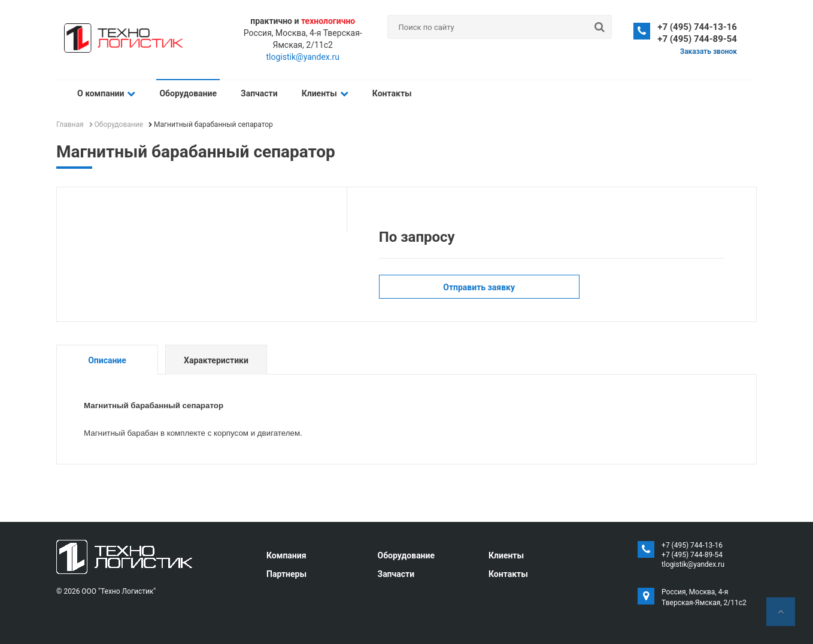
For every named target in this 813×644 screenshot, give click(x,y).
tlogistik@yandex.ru (303, 57)
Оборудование (188, 93)
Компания (286, 555)
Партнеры (286, 574)
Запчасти (259, 93)
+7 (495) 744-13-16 (697, 27)
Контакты (392, 93)
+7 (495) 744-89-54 (697, 39)
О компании (106, 93)
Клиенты (325, 93)
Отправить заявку (479, 287)
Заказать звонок (709, 51)
